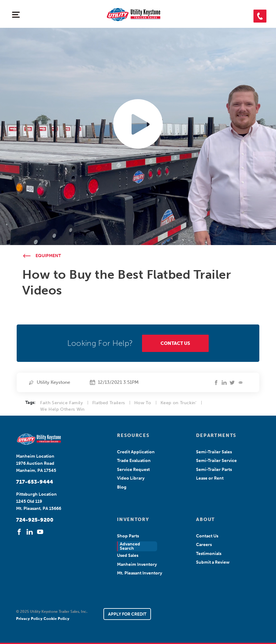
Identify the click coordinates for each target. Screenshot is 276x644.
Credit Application (136, 452)
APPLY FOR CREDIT (127, 614)
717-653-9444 (35, 482)
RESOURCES (133, 435)
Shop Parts (128, 536)
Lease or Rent (210, 478)
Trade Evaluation (134, 461)
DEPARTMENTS (216, 435)
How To (143, 403)
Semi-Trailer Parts (214, 470)
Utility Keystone (53, 382)
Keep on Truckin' (179, 403)
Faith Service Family (62, 403)
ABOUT (205, 519)
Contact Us (207, 536)
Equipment (48, 256)
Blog (122, 487)
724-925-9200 (35, 520)
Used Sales (128, 555)
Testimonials (209, 554)
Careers (204, 545)
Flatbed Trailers (109, 403)
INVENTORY (133, 519)
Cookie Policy (56, 619)
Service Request (133, 470)
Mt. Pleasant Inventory (140, 573)
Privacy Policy (30, 619)
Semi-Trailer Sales (214, 452)
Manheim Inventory (137, 564)
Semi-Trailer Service (216, 461)
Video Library (131, 478)
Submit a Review (213, 562)
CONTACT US (175, 343)
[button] (260, 16)
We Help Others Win (62, 409)
